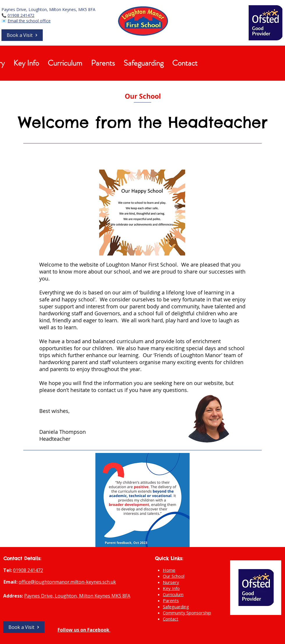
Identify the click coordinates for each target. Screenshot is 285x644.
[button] (22, 35)
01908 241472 (21, 15)
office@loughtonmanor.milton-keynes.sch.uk (67, 582)
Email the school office (29, 21)
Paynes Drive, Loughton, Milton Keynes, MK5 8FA (48, 9)
